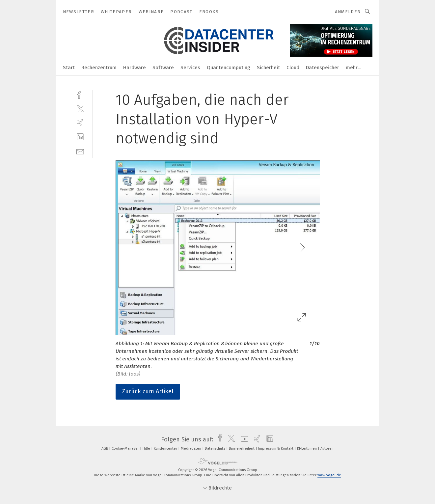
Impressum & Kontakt (276, 448)
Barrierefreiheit (242, 448)
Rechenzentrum (99, 68)
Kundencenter (166, 448)
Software (163, 68)
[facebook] (80, 94)
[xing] (80, 123)
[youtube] (243, 439)
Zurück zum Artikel (148, 391)
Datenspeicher (323, 68)
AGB (105, 448)
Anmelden (348, 12)
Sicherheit (268, 68)
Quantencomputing (229, 68)
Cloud (293, 68)
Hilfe (147, 448)
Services (190, 68)
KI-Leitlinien (307, 448)
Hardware (135, 68)
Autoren (327, 448)
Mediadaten (191, 448)
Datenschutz (216, 448)
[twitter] (80, 109)
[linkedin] (80, 137)
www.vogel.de (329, 475)
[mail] (80, 151)
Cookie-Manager (126, 448)
